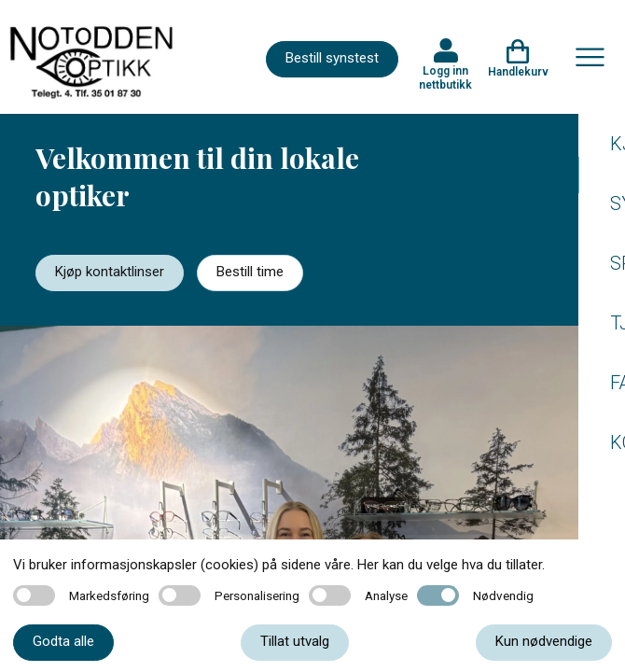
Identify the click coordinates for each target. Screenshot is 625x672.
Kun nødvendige (544, 641)
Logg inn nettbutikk (445, 77)
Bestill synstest (332, 58)
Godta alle (63, 641)
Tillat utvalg (295, 641)
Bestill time (250, 272)
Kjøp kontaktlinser (110, 272)
